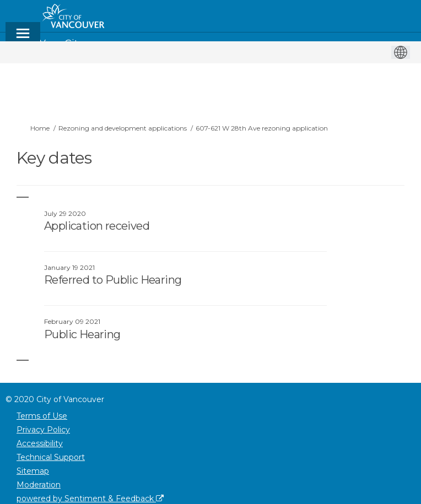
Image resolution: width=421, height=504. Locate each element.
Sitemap (33, 471)
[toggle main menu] (23, 38)
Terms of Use (42, 416)
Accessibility (40, 443)
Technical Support (51, 457)
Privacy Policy (43, 430)
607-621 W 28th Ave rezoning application (262, 128)
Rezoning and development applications (123, 128)
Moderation (39, 485)
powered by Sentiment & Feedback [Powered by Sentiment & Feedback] (90, 498)
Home (40, 128)
